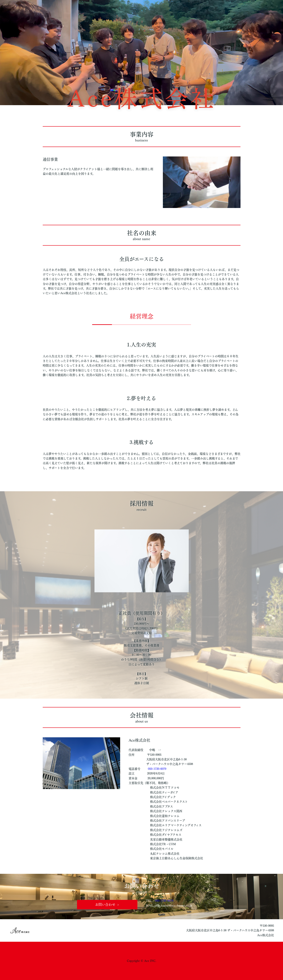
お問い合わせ (105, 905)
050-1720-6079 (157, 769)
